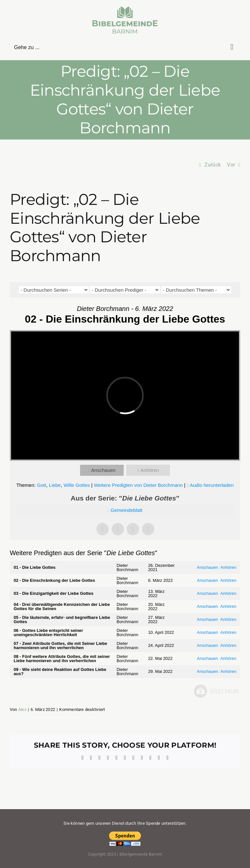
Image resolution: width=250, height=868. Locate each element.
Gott (41, 485)
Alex (22, 709)
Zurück (213, 165)
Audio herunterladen (212, 485)
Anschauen (103, 470)
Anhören (150, 470)
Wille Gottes (77, 485)
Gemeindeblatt (127, 510)
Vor (231, 165)
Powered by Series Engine (216, 691)
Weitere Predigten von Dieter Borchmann (138, 485)
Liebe (55, 485)
